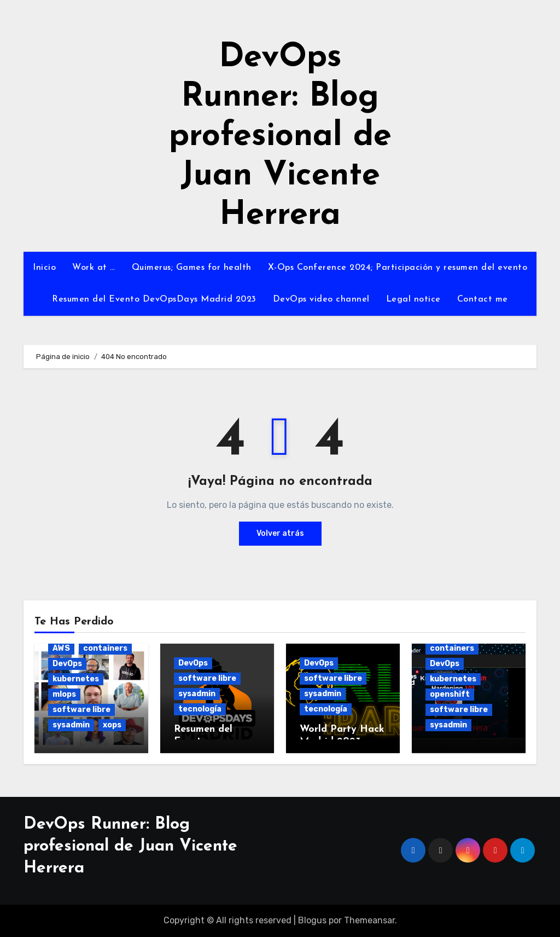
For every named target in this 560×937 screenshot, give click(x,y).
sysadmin (71, 725)
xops (112, 725)
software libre (81, 710)
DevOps (67, 664)
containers (105, 648)
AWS (61, 648)
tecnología (200, 709)
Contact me (483, 299)
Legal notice (413, 299)
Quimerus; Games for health (192, 268)
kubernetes (76, 679)
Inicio (44, 268)
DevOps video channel (321, 299)
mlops (64, 694)
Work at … (94, 268)
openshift (450, 694)
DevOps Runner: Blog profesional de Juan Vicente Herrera (280, 137)
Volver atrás (280, 533)
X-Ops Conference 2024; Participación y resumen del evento (398, 268)
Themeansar (369, 920)
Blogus (312, 920)
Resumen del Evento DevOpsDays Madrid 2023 (154, 299)
